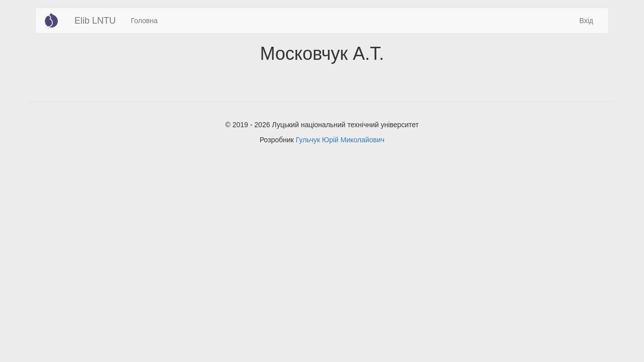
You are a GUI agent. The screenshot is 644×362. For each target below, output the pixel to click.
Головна (144, 21)
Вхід (586, 21)
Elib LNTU (95, 21)
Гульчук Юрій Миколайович (340, 140)
